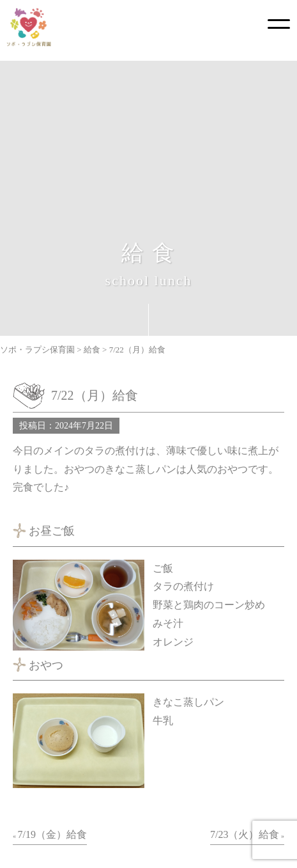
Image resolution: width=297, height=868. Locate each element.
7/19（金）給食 (52, 834)
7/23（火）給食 (245, 834)
